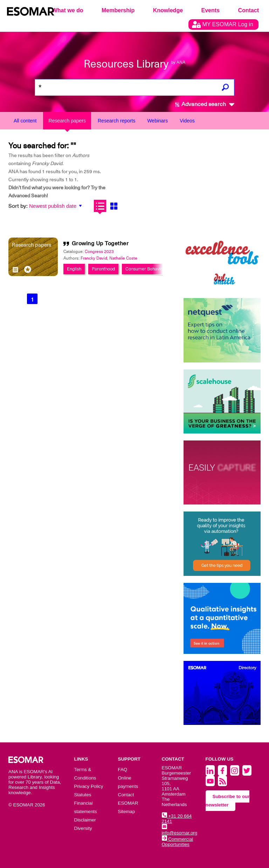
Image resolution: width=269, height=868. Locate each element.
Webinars (157, 121)
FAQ (123, 770)
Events (211, 10)
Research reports (116, 121)
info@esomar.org (180, 830)
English (74, 269)
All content (25, 121)
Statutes (83, 795)
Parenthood (103, 269)
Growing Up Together (100, 244)
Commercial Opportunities (178, 842)
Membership (118, 10)
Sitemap (127, 811)
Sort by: (18, 206)
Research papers (67, 121)
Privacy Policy (89, 786)
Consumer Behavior (145, 269)
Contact (248, 10)
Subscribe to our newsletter (228, 801)
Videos (187, 121)
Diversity (83, 828)
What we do (68, 10)
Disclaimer (85, 820)
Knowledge (168, 10)
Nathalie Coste (123, 258)
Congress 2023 (99, 252)
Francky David (94, 258)
